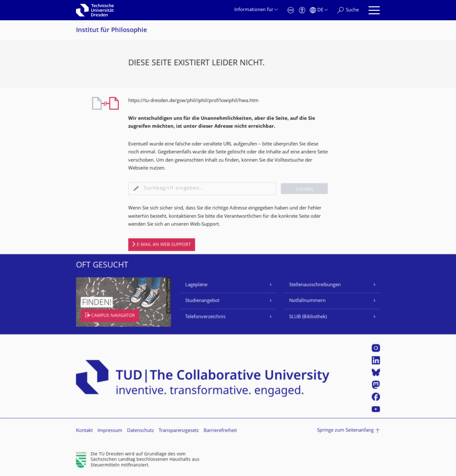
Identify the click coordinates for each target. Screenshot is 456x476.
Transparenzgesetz (179, 431)
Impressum (110, 431)
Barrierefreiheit (220, 431)
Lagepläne (196, 285)
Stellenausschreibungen (315, 285)
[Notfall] (291, 10)
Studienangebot (202, 301)
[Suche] (348, 10)
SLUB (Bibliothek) (308, 317)
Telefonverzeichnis (205, 317)
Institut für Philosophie (112, 31)
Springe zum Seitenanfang (345, 431)
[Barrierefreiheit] (302, 10)
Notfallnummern (307, 301)
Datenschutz (140, 431)
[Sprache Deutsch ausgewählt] (319, 10)
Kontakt (84, 431)
